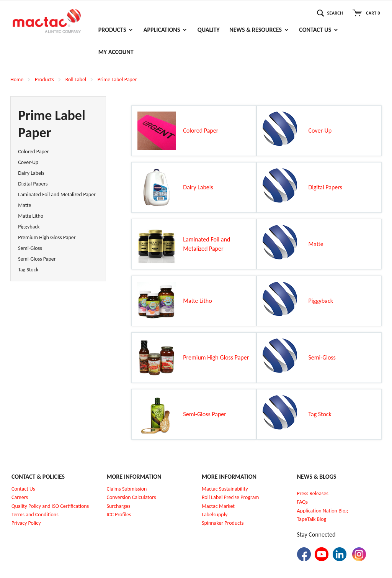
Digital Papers (33, 184)
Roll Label (76, 80)
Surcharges (119, 506)
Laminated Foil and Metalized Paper (57, 195)
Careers (20, 497)
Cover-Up (28, 162)
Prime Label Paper (117, 80)
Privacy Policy (26, 523)
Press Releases (313, 493)
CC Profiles (119, 515)
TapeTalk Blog (312, 519)
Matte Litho (31, 216)
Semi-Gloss (30, 248)
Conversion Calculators (131, 497)
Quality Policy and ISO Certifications (50, 506)
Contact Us (23, 489)
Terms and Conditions (35, 515)
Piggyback (29, 227)
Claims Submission (127, 489)
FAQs (303, 502)
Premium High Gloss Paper (47, 237)
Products (44, 80)
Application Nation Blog (323, 511)
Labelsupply (215, 515)
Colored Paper (33, 152)
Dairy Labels (31, 173)
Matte (24, 205)
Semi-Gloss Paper (37, 259)
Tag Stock (28, 270)
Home (17, 80)
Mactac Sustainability (225, 489)
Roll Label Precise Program (230, 497)
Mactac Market (218, 506)
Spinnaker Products (223, 523)
